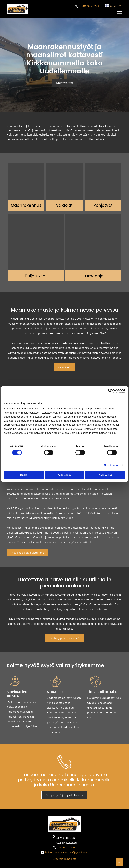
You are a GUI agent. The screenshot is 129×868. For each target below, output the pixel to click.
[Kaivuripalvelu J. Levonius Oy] (26, 181)
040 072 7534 (91, 6)
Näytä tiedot (111, 465)
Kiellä (24, 475)
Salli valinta (65, 475)
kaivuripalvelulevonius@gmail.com (67, 852)
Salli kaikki (105, 475)
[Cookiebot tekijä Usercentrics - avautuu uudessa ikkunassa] (110, 391)
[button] (120, 12)
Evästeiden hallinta (65, 859)
